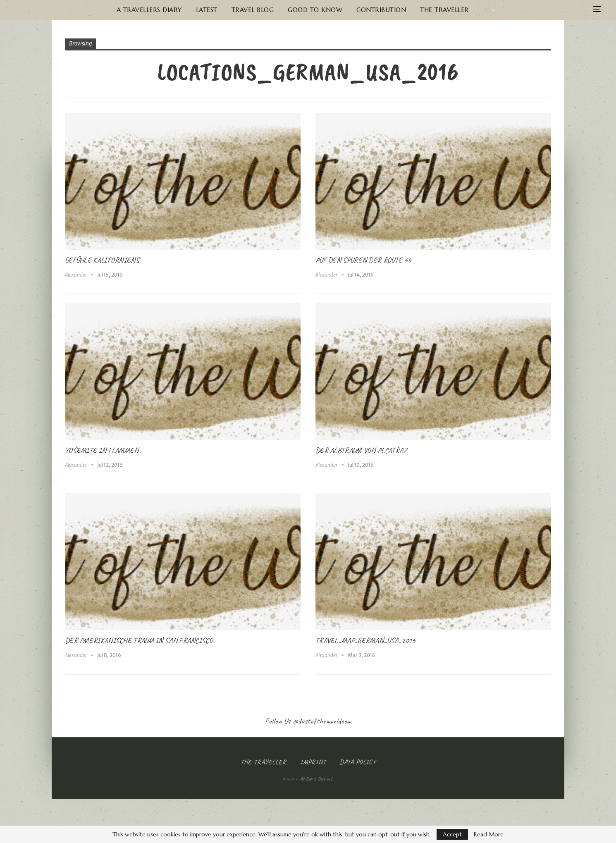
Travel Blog (251, 10)
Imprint (313, 762)
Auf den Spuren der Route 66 (363, 260)
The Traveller (448, 10)
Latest (203, 10)
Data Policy (358, 762)
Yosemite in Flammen (102, 450)
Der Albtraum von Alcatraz (361, 450)
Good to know (315, 10)
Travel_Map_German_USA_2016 (365, 640)
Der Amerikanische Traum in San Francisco (139, 640)
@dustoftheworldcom (322, 721)
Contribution (383, 10)
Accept (452, 834)
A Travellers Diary (144, 10)
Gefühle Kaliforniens (102, 260)
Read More (489, 834)
